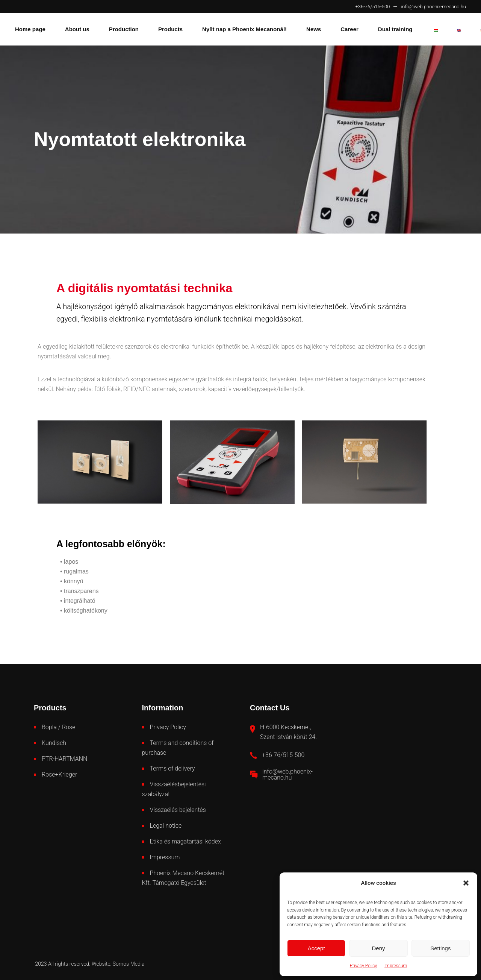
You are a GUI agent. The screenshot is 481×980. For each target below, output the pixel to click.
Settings (440, 948)
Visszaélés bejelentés (178, 810)
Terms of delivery (172, 768)
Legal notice (166, 826)
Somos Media (129, 964)
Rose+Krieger (59, 774)
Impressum (396, 966)
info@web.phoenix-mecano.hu (433, 7)
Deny (378, 948)
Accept (316, 948)
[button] (466, 883)
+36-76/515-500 (372, 7)
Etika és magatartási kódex (185, 841)
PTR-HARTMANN (64, 759)
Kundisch (54, 743)
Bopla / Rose (58, 727)
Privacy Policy (363, 966)
